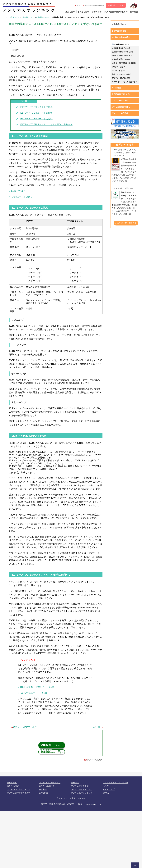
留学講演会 (44, 793)
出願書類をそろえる (44, 17)
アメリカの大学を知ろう (50, 783)
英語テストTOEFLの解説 (121, 74)
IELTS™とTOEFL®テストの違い (36, 119)
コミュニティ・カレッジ (82, 789)
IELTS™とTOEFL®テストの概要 (36, 107)
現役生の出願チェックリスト (123, 52)
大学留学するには (28, 17)
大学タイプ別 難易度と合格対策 (124, 63)
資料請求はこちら (116, 5)
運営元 (106, 793)
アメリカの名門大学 (120, 113)
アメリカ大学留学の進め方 (116, 12)
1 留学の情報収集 (119, 31)
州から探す (70, 12)
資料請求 (75, 783)
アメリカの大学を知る (121, 107)
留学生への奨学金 (47, 786)
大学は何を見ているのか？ (122, 59)
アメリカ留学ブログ (80, 786)
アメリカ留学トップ (12, 17)
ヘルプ (79, 6)
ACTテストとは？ (119, 71)
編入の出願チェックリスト (122, 56)
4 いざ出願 (116, 88)
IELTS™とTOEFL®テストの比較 (36, 113)
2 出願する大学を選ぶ (121, 37)
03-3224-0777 (90, 804)
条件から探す (83, 12)
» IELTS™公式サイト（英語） (33, 693)
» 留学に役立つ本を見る (126, 223)
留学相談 (134, 12)
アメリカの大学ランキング (19, 789)
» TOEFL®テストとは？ (21, 197)
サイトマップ (109, 789)
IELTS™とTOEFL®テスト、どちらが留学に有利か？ (46, 124)
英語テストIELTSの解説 (25, 727)
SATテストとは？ (118, 67)
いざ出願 (96, 727)
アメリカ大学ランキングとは (116, 783)
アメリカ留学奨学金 (120, 100)
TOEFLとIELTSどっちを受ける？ (124, 82)
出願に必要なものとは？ (121, 48)
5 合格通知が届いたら (121, 94)
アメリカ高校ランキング (82, 793)
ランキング (97, 12)
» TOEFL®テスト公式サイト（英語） (37, 687)
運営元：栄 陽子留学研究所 (94, 6)
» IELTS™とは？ (17, 191)
